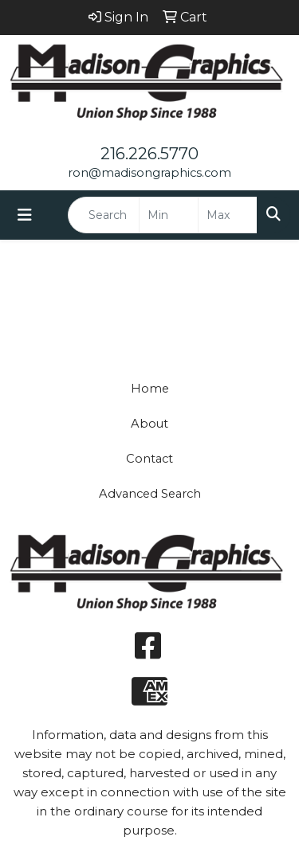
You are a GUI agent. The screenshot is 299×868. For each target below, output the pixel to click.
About (149, 424)
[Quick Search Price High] (228, 215)
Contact (149, 459)
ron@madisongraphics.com (149, 173)
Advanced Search (150, 494)
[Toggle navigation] (25, 215)
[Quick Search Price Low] (169, 215)
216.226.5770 (149, 154)
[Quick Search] (104, 215)
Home (150, 389)
